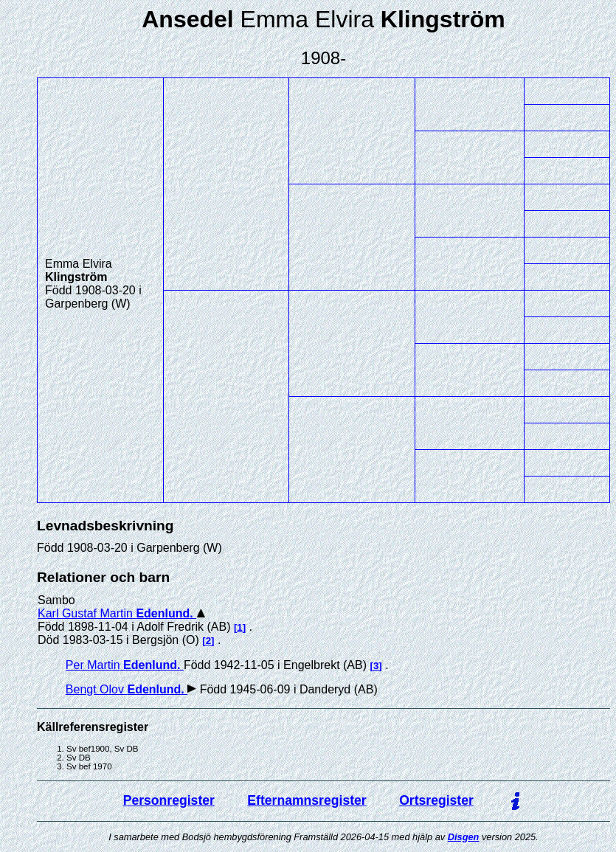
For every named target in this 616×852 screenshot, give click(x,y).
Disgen (464, 837)
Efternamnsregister (307, 800)
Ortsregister (436, 800)
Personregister (169, 800)
